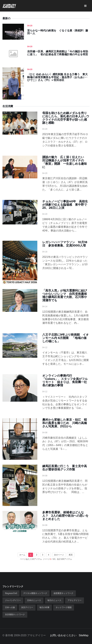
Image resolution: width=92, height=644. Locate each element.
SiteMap (84, 635)
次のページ (59, 555)
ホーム (22, 555)
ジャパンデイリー (13, 600)
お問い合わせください (63, 635)
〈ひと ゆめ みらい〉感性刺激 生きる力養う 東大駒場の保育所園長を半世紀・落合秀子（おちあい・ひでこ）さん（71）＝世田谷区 (58, 77)
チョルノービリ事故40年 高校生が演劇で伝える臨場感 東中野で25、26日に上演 (65, 205)
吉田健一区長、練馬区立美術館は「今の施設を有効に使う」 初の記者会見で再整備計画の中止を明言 (58, 53)
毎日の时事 (44, 607)
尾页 (71, 555)
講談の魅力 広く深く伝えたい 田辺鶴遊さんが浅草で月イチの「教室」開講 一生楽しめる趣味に (65, 162)
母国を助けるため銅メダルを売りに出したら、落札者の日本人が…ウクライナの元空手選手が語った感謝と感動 (66, 118)
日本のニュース (34, 600)
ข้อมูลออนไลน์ (11, 593)
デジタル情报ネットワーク (35, 593)
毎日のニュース (54, 600)
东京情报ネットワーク (15, 615)
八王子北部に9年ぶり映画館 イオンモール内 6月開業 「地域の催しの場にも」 (65, 338)
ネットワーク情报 (64, 607)
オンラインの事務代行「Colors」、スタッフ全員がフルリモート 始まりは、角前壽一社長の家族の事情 (65, 380)
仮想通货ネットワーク (63, 593)
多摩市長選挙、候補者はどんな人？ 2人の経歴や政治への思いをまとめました (65, 516)
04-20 (30, 26)
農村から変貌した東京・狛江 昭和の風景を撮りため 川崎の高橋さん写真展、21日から (65, 423)
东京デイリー (27, 607)
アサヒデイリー (74, 600)
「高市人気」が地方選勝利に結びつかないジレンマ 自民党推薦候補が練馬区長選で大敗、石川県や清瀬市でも (65, 295)
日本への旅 (10, 607)
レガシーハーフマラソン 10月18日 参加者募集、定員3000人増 (65, 244)
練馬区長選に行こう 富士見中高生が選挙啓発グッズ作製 (65, 468)
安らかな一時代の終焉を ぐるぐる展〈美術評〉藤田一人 (58, 32)
